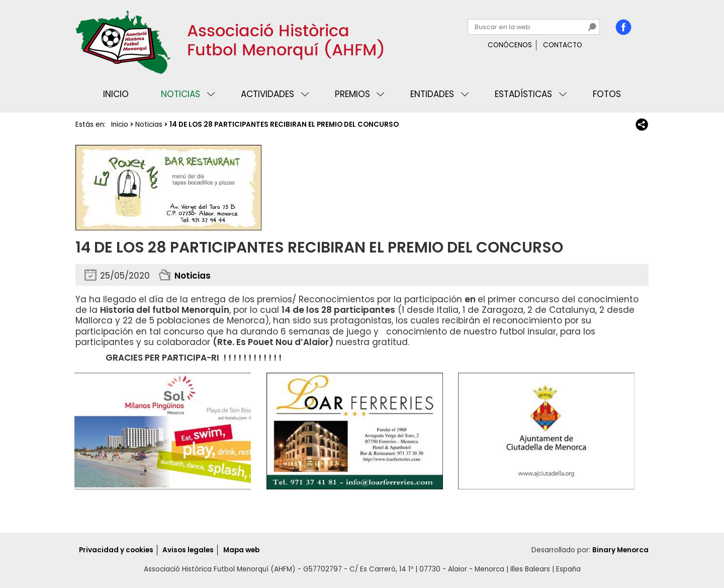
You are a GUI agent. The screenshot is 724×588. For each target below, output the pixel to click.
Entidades (432, 94)
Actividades (267, 94)
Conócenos (510, 45)
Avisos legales (188, 550)
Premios (352, 94)
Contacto (563, 45)
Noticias (180, 94)
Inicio (116, 94)
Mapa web (241, 550)
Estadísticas (523, 94)
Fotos (607, 94)
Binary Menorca (620, 550)
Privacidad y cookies (116, 550)
